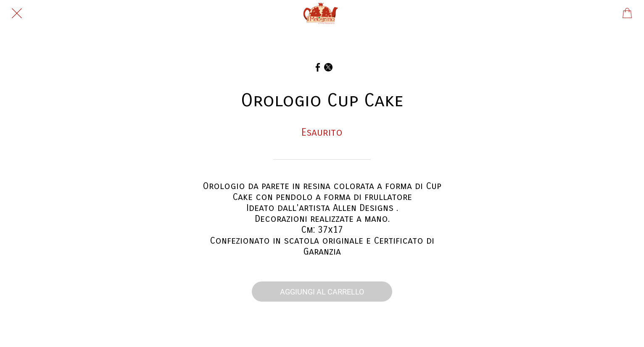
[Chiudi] (17, 13)
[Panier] (627, 13)
